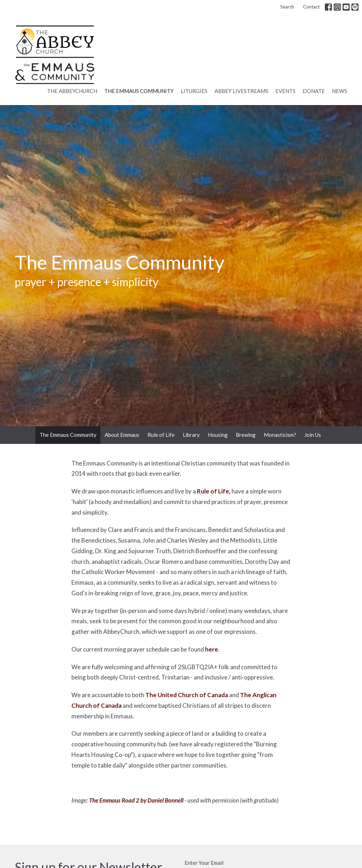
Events (285, 91)
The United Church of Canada (187, 695)
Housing (218, 435)
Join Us (313, 435)
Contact (311, 7)
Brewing (246, 435)
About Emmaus (122, 435)
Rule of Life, (214, 491)
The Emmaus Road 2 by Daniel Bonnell (136, 800)
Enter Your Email (204, 863)
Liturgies (194, 91)
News (340, 91)
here (212, 649)
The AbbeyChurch (72, 91)
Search (287, 7)
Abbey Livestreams (241, 91)
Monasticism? (280, 435)
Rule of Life (161, 435)
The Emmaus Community (139, 91)
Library (191, 435)
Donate (314, 91)
